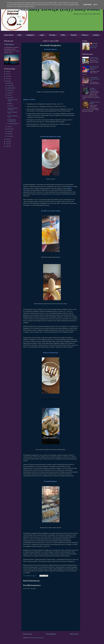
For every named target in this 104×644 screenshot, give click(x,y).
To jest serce (10, 106)
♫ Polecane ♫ (85, 35)
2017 (7, 144)
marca (9, 131)
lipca (9, 95)
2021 (7, 79)
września (10, 90)
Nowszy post (27, 634)
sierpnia (9, 93)
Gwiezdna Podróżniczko (93, 89)
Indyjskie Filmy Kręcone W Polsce (94, 58)
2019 (7, 139)
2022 (7, 76)
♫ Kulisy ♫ (63, 35)
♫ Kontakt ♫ (96, 35)
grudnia (9, 83)
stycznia (10, 136)
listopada (10, 86)
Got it (95, 5)
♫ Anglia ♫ (42, 35)
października (11, 88)
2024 (7, 74)
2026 (7, 72)
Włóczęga (10, 103)
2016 (7, 146)
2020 (7, 81)
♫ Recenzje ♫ (52, 35)
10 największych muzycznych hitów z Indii (95, 79)
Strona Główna (9, 35)
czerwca (10, 97)
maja (9, 127)
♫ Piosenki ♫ (74, 35)
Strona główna (51, 634)
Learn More (87, 5)
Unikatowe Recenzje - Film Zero (13, 109)
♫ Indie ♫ (19, 35)
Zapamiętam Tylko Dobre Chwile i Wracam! (94, 68)
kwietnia (10, 129)
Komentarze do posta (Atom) (36, 638)
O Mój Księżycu (9, 44)
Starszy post (74, 634)
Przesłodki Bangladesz (13, 124)
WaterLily (95, 43)
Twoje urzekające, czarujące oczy (12, 120)
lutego (9, 134)
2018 (7, 141)
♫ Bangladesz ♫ (30, 35)
